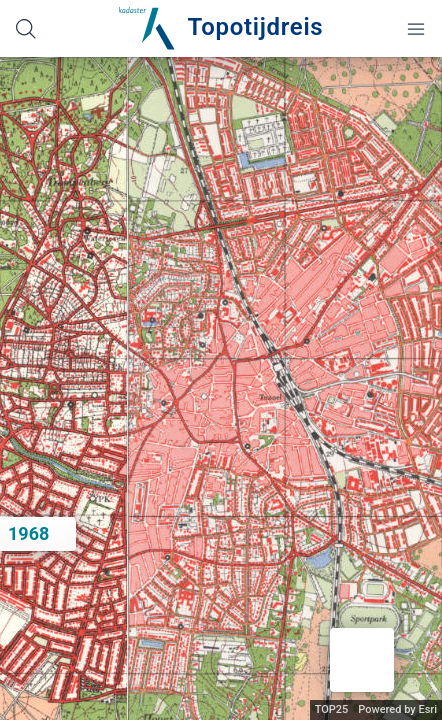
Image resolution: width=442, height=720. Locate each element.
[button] (362, 660)
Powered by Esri (397, 709)
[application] (221, 388)
